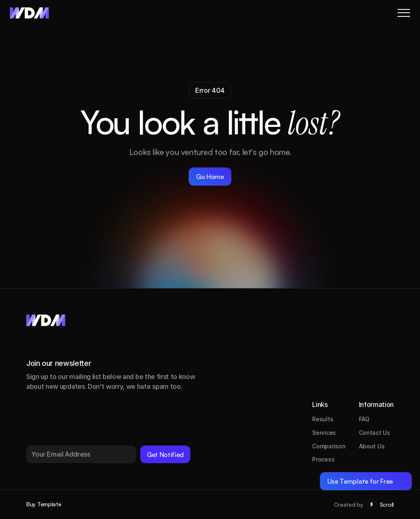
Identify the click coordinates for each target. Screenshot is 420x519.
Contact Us (374, 433)
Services (324, 433)
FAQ (364, 419)
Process (323, 459)
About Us (372, 446)
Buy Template (44, 504)
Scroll (387, 504)
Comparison (329, 446)
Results (323, 419)
